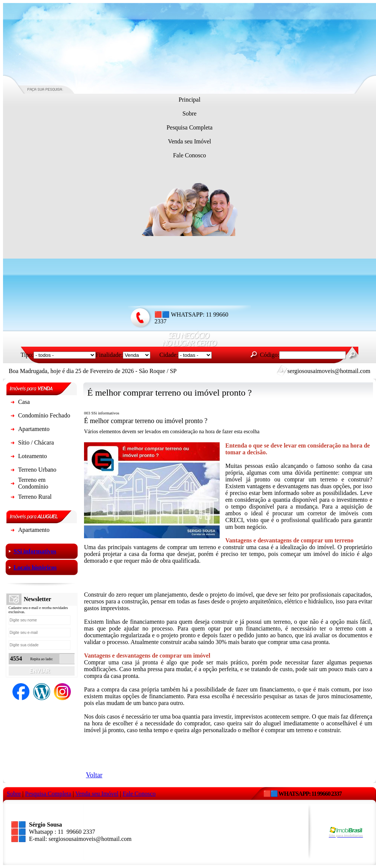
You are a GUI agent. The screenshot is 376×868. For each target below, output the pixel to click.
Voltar (94, 775)
